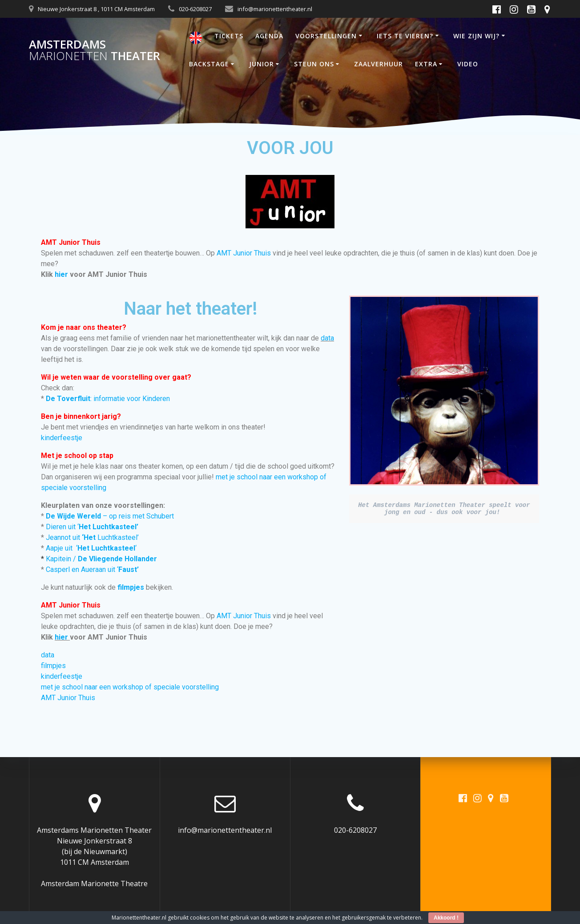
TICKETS (229, 36)
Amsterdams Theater (95, 50)
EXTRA (426, 64)
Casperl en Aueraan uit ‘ (92, 569)
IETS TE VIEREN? (405, 36)
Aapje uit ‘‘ (91, 548)
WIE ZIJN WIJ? (476, 36)
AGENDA (269, 36)
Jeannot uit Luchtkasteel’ (92, 537)
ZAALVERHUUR (379, 64)
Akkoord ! (446, 918)
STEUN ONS (314, 64)
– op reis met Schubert (110, 516)
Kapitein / (101, 559)
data (327, 338)
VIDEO (468, 64)
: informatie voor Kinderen (109, 399)
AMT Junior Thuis (244, 253)
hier (61, 274)
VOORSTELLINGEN (326, 36)
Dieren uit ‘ (92, 527)
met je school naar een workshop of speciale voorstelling (130, 687)
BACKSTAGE (209, 64)
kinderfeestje (62, 438)
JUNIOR (262, 64)
